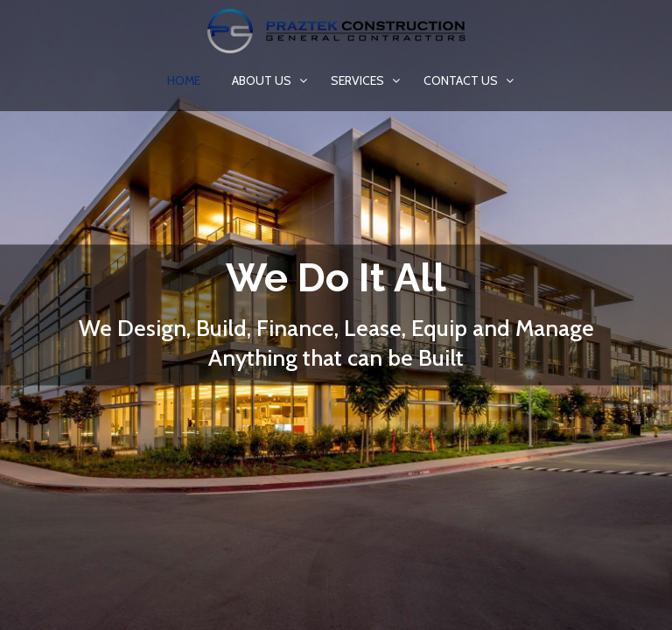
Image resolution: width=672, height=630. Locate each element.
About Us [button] (263, 80)
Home (184, 80)
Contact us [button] (462, 80)
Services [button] (359, 80)
